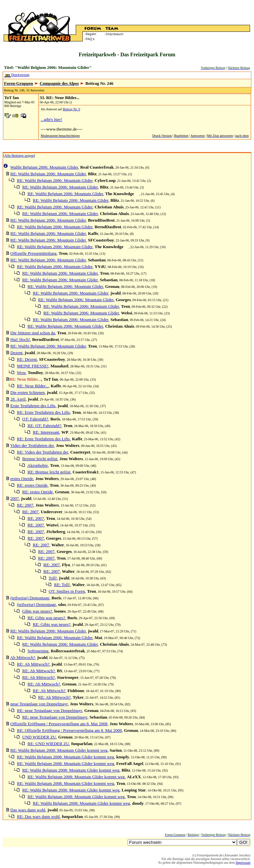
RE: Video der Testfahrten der (42, 452)
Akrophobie (38, 465)
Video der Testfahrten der (32, 445)
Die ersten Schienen (27, 392)
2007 (15, 498)
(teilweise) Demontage (30, 598)
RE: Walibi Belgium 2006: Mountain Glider (48, 174)
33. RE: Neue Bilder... (60, 98)
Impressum (243, 863)
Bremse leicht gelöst (40, 459)
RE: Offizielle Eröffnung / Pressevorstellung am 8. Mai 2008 (69, 730)
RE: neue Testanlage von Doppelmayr (49, 710)
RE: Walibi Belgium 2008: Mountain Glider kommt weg (59, 750)
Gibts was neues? (37, 611)
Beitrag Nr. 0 (71, 109)
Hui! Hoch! (20, 339)
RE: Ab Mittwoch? (33, 664)
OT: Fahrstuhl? (35, 419)
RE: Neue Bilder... (33, 386)
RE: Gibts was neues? (46, 618)
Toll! (53, 578)
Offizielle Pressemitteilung (33, 253)
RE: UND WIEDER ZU (48, 744)
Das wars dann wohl (28, 810)
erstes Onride (22, 479)
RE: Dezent (27, 359)
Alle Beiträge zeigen (19, 155)
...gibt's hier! (51, 119)
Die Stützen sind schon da (33, 333)
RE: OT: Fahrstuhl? (44, 426)
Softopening (38, 651)
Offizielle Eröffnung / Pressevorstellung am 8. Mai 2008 (59, 724)
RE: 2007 (25, 505)
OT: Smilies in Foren (67, 591)
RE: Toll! (62, 585)
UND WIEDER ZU (39, 737)
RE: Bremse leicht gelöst (49, 472)
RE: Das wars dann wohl (38, 816)
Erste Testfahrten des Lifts (33, 406)
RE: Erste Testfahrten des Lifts (43, 412)
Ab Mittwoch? (23, 657)
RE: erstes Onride (32, 485)
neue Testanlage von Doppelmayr (39, 704)
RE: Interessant (46, 432)
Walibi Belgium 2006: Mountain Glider (44, 167)
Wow (21, 373)
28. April (18, 399)
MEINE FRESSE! (33, 366)
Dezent (16, 353)
